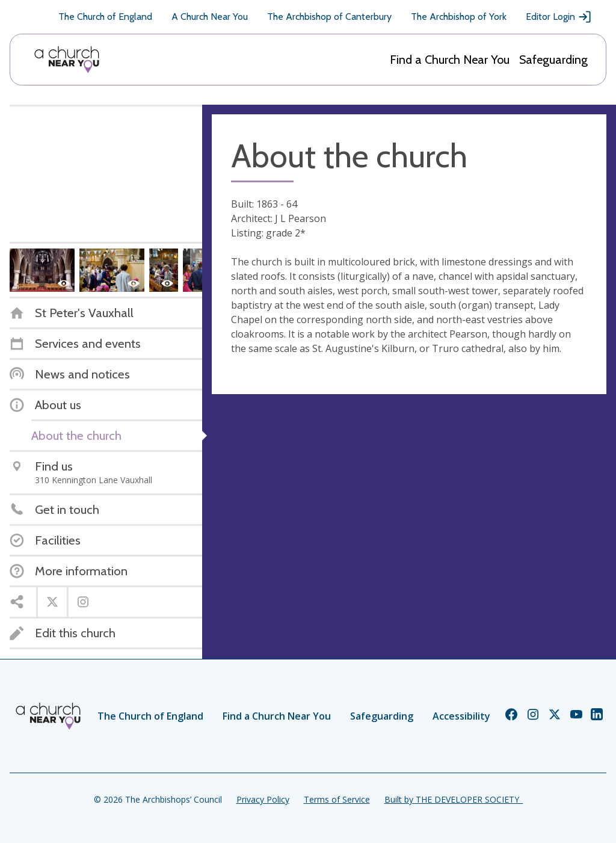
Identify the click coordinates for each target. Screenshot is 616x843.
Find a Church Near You (450, 60)
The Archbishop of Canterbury (329, 17)
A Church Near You (210, 17)
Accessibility (461, 716)
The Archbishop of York (459, 17)
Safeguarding (553, 60)
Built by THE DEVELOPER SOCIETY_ (454, 799)
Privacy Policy (263, 799)
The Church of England (105, 17)
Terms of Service (337, 799)
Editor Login (559, 17)
